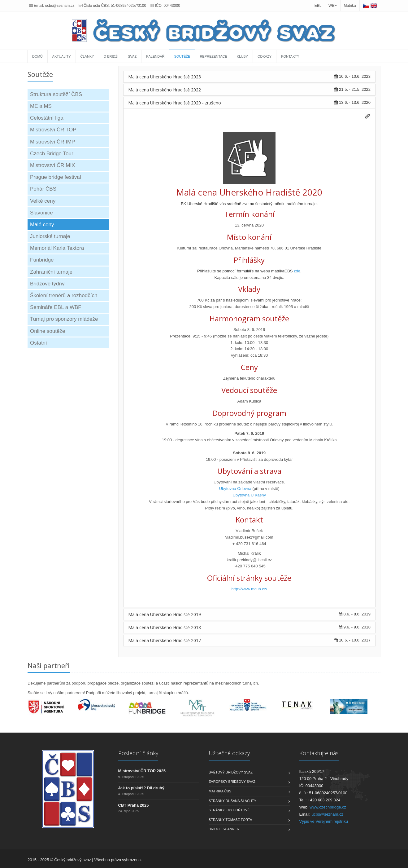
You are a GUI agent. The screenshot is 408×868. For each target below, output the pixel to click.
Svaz (132, 56)
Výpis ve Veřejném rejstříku (324, 821)
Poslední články (138, 753)
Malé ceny (42, 225)
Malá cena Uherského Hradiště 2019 (165, 614)
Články (87, 56)
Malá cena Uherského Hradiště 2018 (165, 627)
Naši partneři (49, 665)
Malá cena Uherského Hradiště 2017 (165, 640)
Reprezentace (213, 56)
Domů (37, 56)
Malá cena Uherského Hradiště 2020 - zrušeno (175, 103)
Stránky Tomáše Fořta (230, 820)
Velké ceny (43, 201)
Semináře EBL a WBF (56, 307)
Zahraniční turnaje (51, 272)
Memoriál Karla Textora (57, 248)
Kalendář (155, 56)
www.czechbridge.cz (328, 807)
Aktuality (62, 56)
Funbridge (42, 260)
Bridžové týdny (47, 284)
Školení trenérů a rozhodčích (64, 295)
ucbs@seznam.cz (60, 6)
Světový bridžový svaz (231, 772)
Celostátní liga (47, 118)
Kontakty (290, 56)
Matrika (350, 6)
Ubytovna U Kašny (249, 495)
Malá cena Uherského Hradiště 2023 (165, 77)
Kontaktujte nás (319, 753)
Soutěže (182, 56)
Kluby (242, 56)
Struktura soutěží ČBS (56, 94)
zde (297, 271)
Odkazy (265, 56)
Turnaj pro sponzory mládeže (64, 319)
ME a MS (41, 106)
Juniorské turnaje (50, 236)
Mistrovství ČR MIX (52, 165)
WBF (333, 6)
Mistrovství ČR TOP (53, 130)
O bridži (111, 56)
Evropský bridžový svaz (232, 782)
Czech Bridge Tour (52, 154)
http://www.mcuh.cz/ (249, 589)
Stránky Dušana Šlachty (232, 801)
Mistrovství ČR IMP (52, 142)
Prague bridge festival (55, 177)
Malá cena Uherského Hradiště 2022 (165, 90)
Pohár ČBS (43, 189)
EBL (318, 6)
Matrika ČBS (220, 791)
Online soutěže (48, 331)
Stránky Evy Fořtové (229, 810)
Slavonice (41, 213)
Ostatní (39, 343)
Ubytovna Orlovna (235, 489)
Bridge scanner (224, 829)
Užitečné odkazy (229, 753)
